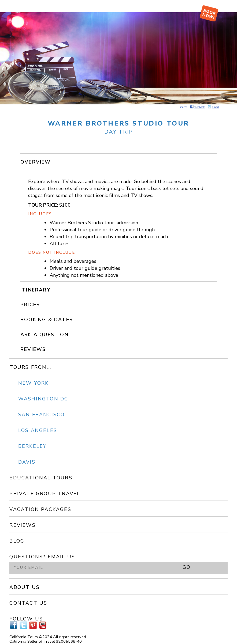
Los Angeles (38, 430)
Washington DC (43, 399)
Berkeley (33, 446)
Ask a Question (45, 335)
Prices (30, 305)
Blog (17, 541)
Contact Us (28, 603)
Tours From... (30, 367)
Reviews (33, 349)
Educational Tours (41, 478)
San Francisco (42, 415)
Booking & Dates (47, 320)
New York (34, 383)
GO (187, 567)
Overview (36, 162)
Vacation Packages (40, 509)
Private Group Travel (45, 494)
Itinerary (35, 290)
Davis (27, 462)
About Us (25, 587)
